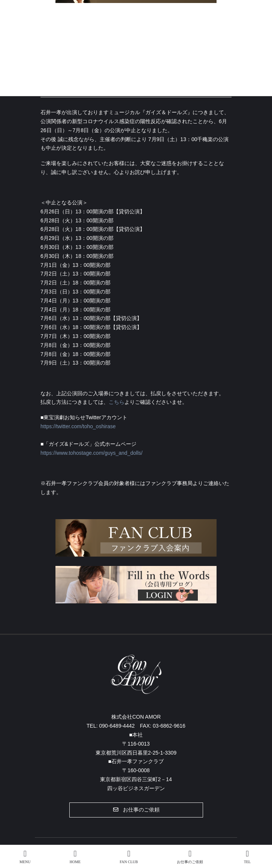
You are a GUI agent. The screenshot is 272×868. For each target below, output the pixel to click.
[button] (136, 810)
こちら (117, 402)
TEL (247, 857)
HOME (75, 857)
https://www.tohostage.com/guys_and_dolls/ (91, 453)
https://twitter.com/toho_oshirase (78, 426)
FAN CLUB (129, 857)
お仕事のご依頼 (190, 857)
